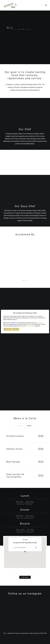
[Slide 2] (25, 281)
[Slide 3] (27, 281)
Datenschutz (26, 633)
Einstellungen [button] (30, 326)
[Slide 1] (23, 281)
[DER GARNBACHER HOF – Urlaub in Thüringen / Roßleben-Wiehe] (10, 5)
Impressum (19, 633)
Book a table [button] (25, 577)
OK (36, 548)
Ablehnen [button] (15, 329)
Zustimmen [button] (8, 329)
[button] (46, 5)
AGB (31, 633)
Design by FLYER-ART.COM (40, 633)
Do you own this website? (20, 548)
